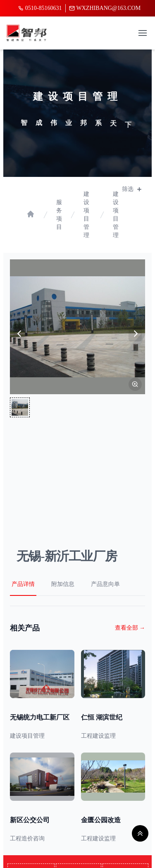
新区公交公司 (30, 820)
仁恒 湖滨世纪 (102, 717)
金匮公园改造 (101, 820)
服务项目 (59, 215)
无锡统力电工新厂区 (40, 717)
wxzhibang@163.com (105, 8)
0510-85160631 (40, 8)
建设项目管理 (86, 215)
